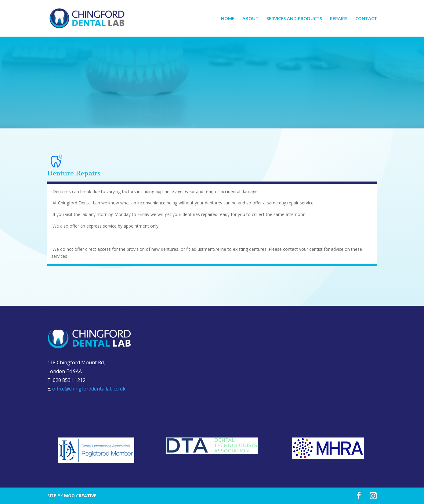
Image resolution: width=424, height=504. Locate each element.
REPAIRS (339, 19)
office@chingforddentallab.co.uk (89, 389)
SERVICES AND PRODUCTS (294, 19)
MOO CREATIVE (80, 496)
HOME (228, 19)
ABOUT (250, 19)
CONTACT (366, 19)
